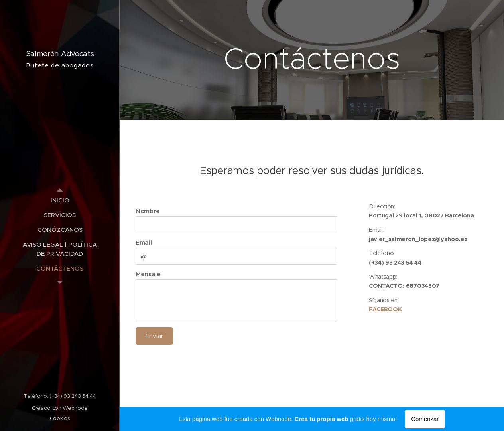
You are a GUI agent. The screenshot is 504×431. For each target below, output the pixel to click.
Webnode (75, 408)
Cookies (60, 418)
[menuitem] (60, 200)
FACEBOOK (385, 309)
